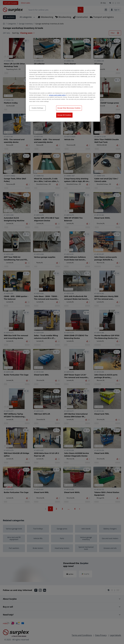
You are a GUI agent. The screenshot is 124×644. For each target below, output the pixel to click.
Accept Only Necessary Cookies (69, 108)
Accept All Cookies (64, 115)
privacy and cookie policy (57, 95)
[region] (63, 93)
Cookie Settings (37, 108)
